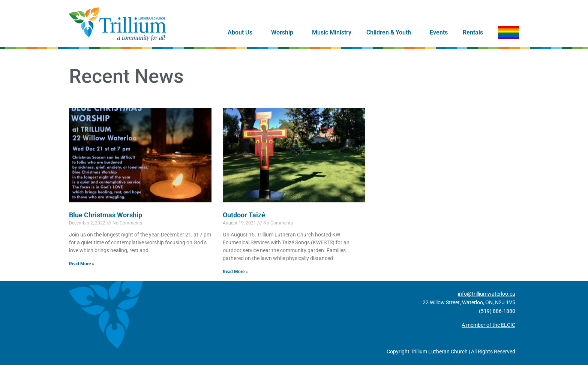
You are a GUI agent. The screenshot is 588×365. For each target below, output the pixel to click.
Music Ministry (332, 32)
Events (439, 32)
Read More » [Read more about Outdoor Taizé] (235, 272)
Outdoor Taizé (244, 215)
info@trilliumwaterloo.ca (487, 294)
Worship (284, 33)
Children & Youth (391, 33)
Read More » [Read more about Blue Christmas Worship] (82, 264)
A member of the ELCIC (488, 325)
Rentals (473, 32)
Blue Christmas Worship (106, 215)
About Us (242, 33)
